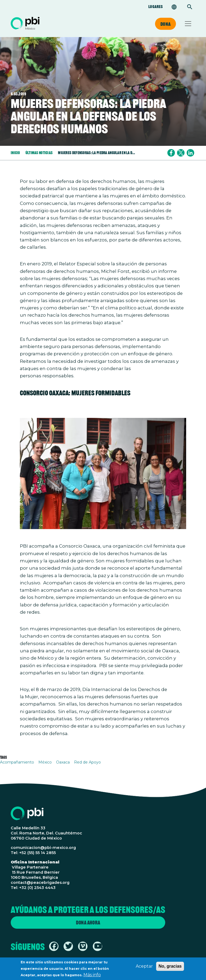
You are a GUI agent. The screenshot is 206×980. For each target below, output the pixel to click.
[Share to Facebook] (171, 153)
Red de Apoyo (87, 762)
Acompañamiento (17, 762)
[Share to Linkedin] (190, 153)
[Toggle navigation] (188, 24)
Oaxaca (63, 762)
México (45, 762)
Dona (165, 24)
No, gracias (170, 968)
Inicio (15, 153)
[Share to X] (181, 153)
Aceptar (144, 968)
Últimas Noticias (39, 153)
